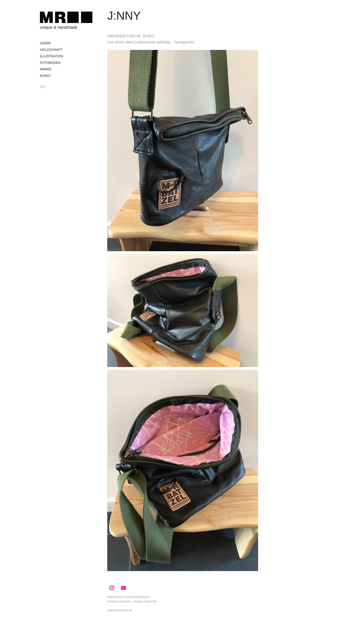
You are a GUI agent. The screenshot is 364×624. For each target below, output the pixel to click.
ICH (43, 87)
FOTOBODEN (50, 63)
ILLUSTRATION (51, 56)
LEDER (45, 43)
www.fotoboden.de (120, 610)
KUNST (45, 76)
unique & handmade (59, 27)
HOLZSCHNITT (51, 50)
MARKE (46, 69)
